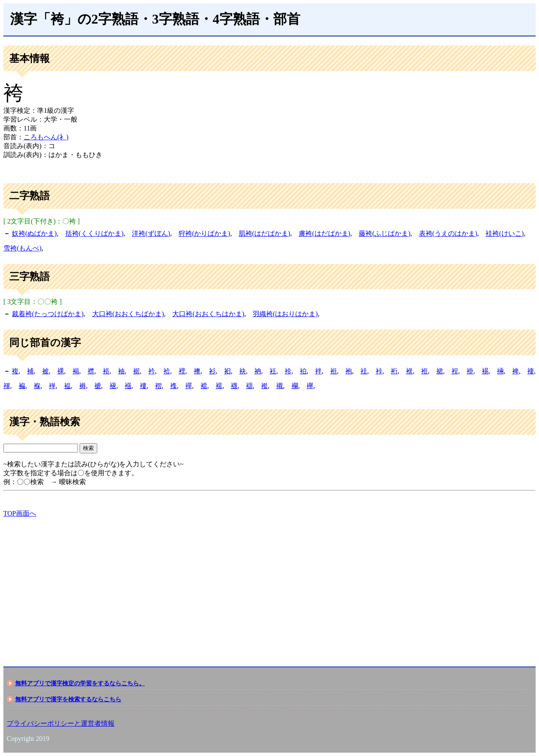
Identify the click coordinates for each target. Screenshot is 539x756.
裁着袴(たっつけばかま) (48, 314)
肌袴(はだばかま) (265, 233)
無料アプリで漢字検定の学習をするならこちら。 (80, 683)
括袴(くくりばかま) (95, 233)
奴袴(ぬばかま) (34, 233)
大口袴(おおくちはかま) (208, 314)
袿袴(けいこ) (505, 233)
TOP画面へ (20, 513)
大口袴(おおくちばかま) (128, 314)
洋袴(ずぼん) (151, 233)
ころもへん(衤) (46, 137)
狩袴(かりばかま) (204, 233)
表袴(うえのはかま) (448, 233)
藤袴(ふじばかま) (385, 233)
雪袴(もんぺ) (23, 248)
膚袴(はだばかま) (324, 233)
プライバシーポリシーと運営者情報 (61, 723)
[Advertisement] (256, 585)
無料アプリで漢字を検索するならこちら (68, 699)
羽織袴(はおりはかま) (285, 314)
